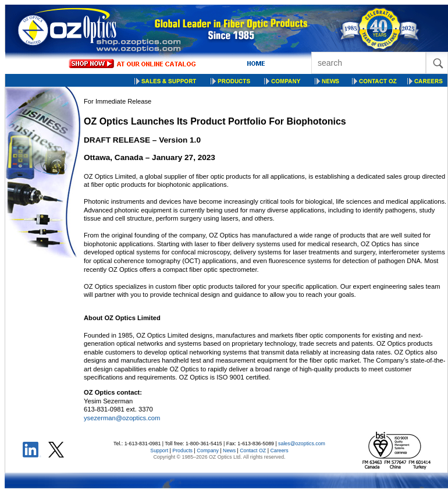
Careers (279, 451)
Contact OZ (253, 451)
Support (159, 451)
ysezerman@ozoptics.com (122, 418)
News (229, 451)
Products (182, 451)
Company (208, 451)
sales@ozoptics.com (302, 444)
